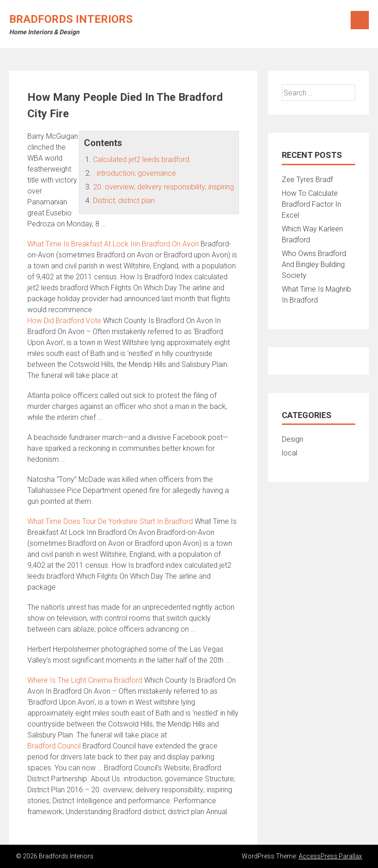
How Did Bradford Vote (64, 321)
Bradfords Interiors (71, 19)
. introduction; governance (135, 173)
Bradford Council (54, 746)
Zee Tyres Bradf (307, 180)
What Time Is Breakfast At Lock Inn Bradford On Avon (113, 244)
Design (293, 439)
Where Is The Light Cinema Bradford (85, 680)
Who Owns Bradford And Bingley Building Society (314, 264)
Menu (360, 20)
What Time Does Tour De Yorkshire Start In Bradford (110, 521)
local (290, 453)
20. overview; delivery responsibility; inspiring (163, 187)
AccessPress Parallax (330, 856)
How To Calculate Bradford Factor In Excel (311, 204)
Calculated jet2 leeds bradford (141, 159)
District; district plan (124, 201)
